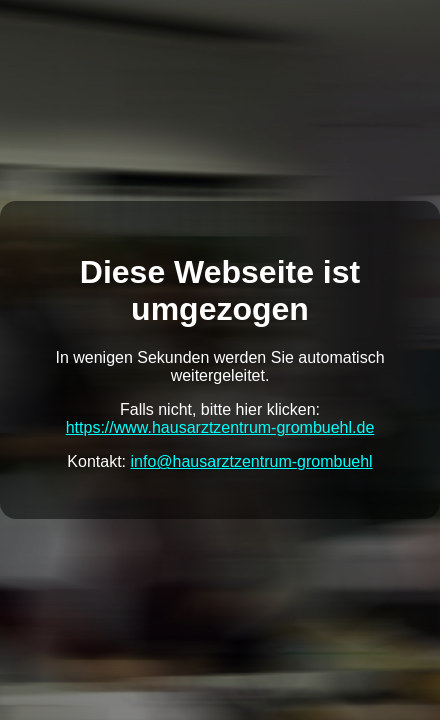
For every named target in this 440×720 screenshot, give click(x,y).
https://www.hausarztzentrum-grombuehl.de (220, 427)
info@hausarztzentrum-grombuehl (252, 461)
